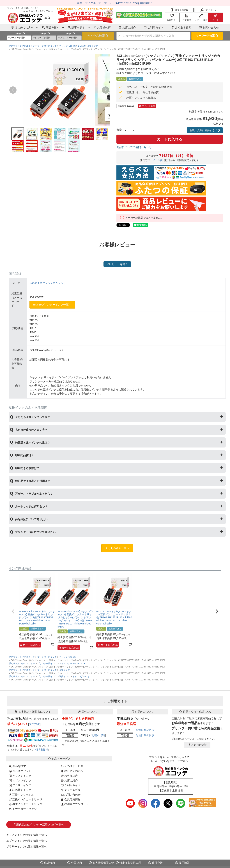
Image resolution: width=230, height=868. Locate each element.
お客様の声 (102, 27)
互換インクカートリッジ (26, 799)
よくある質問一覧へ (117, 548)
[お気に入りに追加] (53, 645)
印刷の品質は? (24, 455)
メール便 (158, 160)
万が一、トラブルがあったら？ (34, 494)
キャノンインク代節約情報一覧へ (27, 835)
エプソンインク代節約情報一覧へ (27, 841)
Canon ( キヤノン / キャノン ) (47, 283)
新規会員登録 (179, 10)
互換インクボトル (21, 795)
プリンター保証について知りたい (35, 532)
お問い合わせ (209, 27)
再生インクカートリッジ (26, 804)
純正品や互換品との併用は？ (33, 481)
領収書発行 (42, 750)
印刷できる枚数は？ (27, 468)
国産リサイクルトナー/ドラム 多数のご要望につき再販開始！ (115, 3)
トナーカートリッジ (23, 809)
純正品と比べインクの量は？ (33, 443)
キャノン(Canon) (67, 46)
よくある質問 (181, 27)
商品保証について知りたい (31, 519)
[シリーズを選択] (44, 38)
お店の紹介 (127, 27)
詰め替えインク (20, 790)
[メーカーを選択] (19, 38)
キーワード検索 (207, 36)
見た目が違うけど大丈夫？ (31, 430)
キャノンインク (20, 776)
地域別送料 (98, 735)
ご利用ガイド (154, 27)
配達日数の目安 (145, 730)
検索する (98, 36)
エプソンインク (20, 780)
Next (106, 90)
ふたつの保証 (197, 745)
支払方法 (34, 724)
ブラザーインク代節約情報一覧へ (27, 846)
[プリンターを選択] (69, 38)
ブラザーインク (20, 785)
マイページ (208, 10)
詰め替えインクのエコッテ (22, 46)
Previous (13, 90)
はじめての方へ (72, 771)
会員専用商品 (71, 799)
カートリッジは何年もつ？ (31, 506)
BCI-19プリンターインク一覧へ (52, 304)
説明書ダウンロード (75, 804)
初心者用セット (20, 771)
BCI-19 (81, 46)
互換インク (93, 46)
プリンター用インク (47, 46)
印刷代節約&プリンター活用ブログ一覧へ (39, 825)
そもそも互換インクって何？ (33, 417)
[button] (13, 611)
